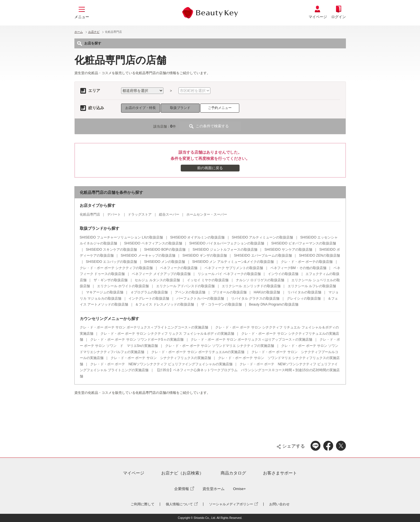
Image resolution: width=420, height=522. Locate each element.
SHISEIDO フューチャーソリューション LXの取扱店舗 (121, 237)
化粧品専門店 (90, 214)
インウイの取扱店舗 (283, 274)
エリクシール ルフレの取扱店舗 (312, 286)
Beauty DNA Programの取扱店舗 (274, 304)
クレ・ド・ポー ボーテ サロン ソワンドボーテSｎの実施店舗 (137, 340)
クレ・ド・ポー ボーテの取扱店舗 (307, 262)
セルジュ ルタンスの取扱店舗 (157, 280)
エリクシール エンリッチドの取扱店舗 (251, 286)
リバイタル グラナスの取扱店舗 (255, 298)
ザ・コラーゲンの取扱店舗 (221, 304)
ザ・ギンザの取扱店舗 (111, 280)
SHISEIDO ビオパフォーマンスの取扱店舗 (304, 243)
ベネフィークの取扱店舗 (179, 268)
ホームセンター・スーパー (207, 214)
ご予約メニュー (220, 108)
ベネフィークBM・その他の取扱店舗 (298, 268)
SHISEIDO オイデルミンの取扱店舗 (198, 237)
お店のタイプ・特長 (141, 108)
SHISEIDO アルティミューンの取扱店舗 (263, 237)
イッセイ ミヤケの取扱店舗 (208, 280)
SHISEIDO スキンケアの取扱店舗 (112, 250)
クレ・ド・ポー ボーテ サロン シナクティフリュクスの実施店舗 (161, 358)
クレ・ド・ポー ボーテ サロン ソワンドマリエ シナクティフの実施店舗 (220, 346)
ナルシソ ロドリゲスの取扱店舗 (260, 280)
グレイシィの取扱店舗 (304, 298)
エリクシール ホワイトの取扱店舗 (123, 286)
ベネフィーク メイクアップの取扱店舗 (161, 274)
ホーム (79, 32)
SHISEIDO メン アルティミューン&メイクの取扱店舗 (233, 262)
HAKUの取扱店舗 (267, 292)
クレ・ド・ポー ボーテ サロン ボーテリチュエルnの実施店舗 (198, 352)
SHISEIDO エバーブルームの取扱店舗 (263, 255)
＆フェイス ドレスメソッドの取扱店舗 (164, 304)
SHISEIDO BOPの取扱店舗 (165, 250)
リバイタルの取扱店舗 (304, 292)
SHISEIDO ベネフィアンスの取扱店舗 (153, 243)
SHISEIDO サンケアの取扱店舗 (288, 250)
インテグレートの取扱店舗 (149, 298)
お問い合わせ (279, 504)
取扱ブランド (180, 108)
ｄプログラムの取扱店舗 (149, 292)
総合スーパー (169, 214)
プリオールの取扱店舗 (230, 292)
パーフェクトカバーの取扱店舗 (200, 298)
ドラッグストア (140, 214)
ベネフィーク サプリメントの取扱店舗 (234, 268)
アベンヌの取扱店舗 (190, 292)
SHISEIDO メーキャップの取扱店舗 (148, 255)
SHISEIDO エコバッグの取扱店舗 (112, 262)
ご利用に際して (143, 504)
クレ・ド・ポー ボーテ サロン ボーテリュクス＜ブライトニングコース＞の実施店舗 (144, 327)
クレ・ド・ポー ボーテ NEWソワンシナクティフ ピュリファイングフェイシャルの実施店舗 (161, 364)
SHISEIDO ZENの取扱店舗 (319, 255)
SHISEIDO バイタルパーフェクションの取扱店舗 (227, 243)
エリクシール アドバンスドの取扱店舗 (185, 286)
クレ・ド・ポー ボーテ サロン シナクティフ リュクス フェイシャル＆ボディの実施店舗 (167, 334)
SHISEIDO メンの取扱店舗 (165, 262)
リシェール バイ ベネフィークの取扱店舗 (229, 274)
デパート (114, 214)
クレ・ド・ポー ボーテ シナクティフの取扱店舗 (116, 268)
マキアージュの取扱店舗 (105, 292)
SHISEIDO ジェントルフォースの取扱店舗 (225, 250)
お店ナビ (94, 32)
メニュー (82, 17)
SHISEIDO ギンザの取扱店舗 (205, 255)
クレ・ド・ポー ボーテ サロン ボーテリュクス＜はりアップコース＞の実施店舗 (251, 340)
